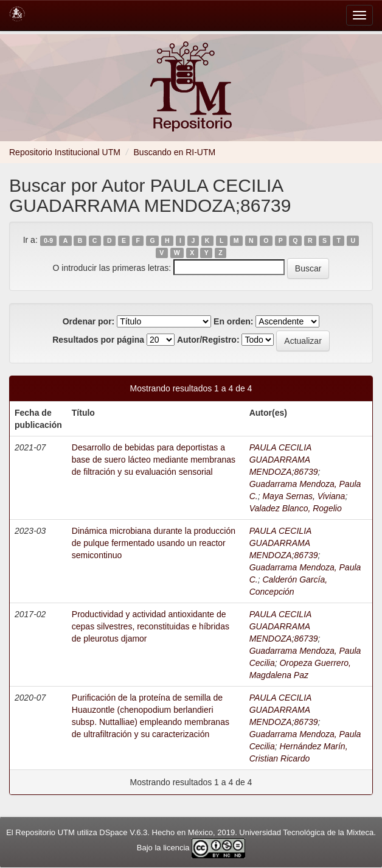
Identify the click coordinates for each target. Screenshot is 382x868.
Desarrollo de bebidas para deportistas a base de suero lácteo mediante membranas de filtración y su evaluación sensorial (154, 460)
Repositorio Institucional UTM (65, 152)
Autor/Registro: (208, 340)
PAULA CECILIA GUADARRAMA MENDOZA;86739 (284, 460)
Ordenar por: (89, 321)
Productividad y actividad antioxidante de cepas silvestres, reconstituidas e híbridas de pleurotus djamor (151, 626)
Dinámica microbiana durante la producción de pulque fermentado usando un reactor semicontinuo (154, 543)
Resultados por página (98, 340)
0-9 (48, 240)
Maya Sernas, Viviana (304, 496)
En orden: (233, 321)
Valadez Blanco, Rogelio (296, 508)
